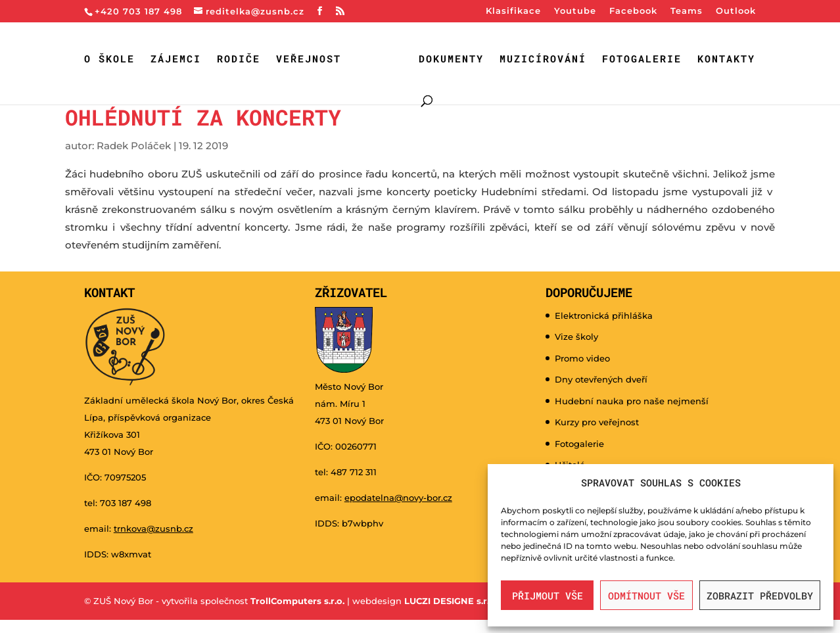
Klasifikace (513, 11)
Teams (687, 11)
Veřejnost (309, 59)
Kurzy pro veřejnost (597, 422)
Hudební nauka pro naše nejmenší (632, 401)
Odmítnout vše (646, 596)
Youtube (575, 11)
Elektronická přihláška (604, 316)
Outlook (736, 11)
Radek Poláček (134, 146)
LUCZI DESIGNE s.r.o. (449, 601)
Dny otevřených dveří (601, 379)
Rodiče (239, 59)
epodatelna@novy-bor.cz (398, 498)
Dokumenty (451, 59)
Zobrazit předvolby (760, 596)
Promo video (582, 358)
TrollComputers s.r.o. (297, 601)
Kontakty (726, 59)
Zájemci (176, 59)
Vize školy (576, 337)
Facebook (633, 11)
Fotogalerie (642, 59)
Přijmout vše (548, 596)
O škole (109, 59)
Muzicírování (543, 59)
